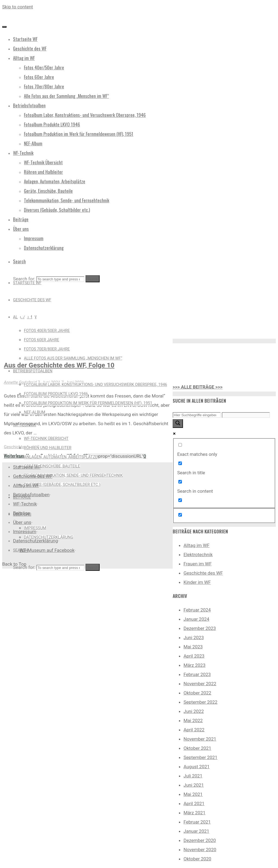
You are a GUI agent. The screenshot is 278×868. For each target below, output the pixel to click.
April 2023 (194, 656)
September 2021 (200, 757)
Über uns (22, 522)
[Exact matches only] (180, 445)
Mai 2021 (193, 794)
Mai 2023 (193, 647)
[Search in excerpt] (180, 500)
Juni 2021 (194, 785)
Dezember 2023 (200, 628)
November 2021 (200, 739)
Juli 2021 (193, 776)
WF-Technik (25, 504)
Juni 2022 (194, 711)
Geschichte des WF (21, 447)
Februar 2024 (197, 610)
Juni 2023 (194, 638)
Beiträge (22, 513)
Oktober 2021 (197, 748)
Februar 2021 (197, 822)
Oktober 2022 (197, 693)
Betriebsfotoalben (31, 495)
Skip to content (18, 7)
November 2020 (200, 850)
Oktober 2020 (197, 859)
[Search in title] (180, 463)
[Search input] (197, 415)
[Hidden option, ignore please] (180, 515)
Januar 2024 (196, 619)
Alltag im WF (197, 545)
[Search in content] (180, 482)
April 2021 (194, 803)
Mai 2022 (193, 720)
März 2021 (195, 813)
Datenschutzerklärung (35, 541)
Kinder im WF (197, 582)
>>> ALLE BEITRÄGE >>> (198, 387)
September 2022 (200, 702)
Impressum (25, 531)
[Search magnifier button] (178, 424)
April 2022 (194, 730)
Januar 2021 (196, 831)
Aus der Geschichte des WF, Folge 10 (59, 365)
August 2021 (197, 767)
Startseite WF (27, 467)
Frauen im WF (198, 564)
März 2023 (195, 665)
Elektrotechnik (198, 555)
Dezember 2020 (200, 840)
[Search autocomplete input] (246, 415)
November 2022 (200, 684)
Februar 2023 (197, 674)
